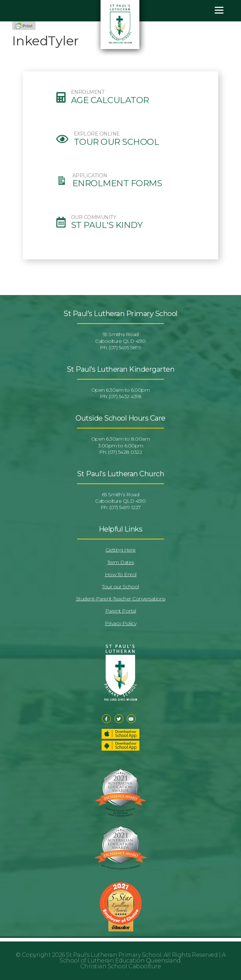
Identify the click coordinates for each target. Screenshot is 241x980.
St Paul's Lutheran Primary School (114, 955)
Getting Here (121, 550)
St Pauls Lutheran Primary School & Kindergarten (120, 28)
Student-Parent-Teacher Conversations (121, 599)
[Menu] (219, 10)
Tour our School (117, 142)
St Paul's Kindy (107, 225)
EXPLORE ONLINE (97, 134)
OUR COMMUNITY (94, 217)
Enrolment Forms (117, 183)
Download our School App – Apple (120, 734)
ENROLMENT (88, 92)
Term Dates (121, 562)
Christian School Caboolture (121, 966)
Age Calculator (110, 100)
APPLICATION (90, 176)
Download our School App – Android (120, 746)
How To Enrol (121, 574)
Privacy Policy (120, 623)
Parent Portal (121, 611)
